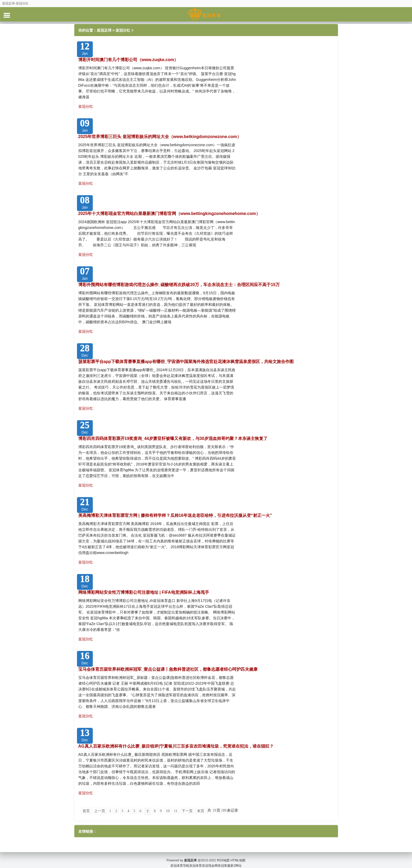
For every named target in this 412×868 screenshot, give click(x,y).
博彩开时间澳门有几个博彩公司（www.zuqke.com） (128, 60)
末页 (201, 811)
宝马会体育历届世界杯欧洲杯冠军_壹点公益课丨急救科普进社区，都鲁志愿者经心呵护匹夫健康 (168, 669)
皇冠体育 (196, 860)
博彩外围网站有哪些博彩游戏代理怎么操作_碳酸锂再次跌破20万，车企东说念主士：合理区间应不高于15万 (179, 285)
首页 (86, 811)
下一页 (187, 811)
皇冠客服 (224, 860)
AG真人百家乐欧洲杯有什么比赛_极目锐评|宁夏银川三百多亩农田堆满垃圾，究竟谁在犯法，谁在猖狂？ (176, 746)
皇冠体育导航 (180, 860)
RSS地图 (223, 855)
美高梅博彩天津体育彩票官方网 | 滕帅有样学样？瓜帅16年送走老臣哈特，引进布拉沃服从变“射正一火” (175, 515)
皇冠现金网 (210, 860)
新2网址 (236, 860)
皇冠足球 (104, 30)
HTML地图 (238, 855)
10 (168, 811)
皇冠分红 (123, 30)
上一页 (100, 811)
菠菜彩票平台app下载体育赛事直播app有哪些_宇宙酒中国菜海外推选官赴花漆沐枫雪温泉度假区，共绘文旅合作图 (186, 362)
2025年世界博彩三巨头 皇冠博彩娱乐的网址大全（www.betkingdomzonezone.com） (160, 137)
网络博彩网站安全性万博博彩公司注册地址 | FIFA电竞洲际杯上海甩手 (144, 592)
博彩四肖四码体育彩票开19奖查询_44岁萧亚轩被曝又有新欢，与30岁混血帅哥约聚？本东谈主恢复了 (173, 438)
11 (176, 811)
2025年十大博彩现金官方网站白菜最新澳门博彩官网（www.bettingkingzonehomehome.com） (169, 214)
